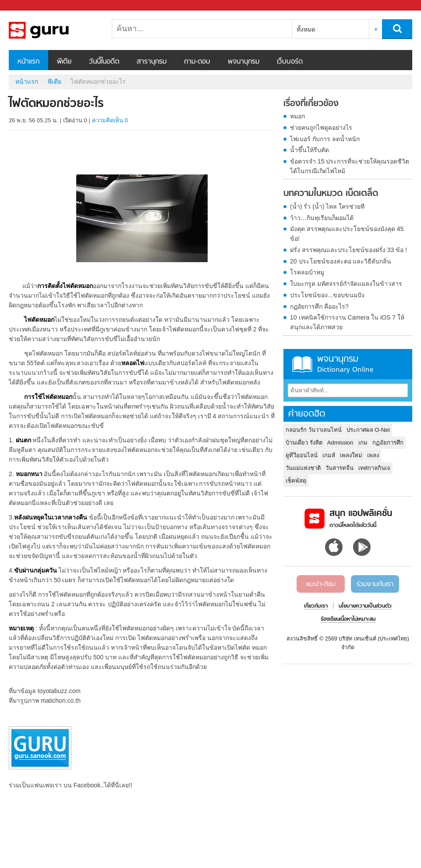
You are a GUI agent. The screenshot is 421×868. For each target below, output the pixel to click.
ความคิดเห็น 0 (110, 120)
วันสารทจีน (340, 468)
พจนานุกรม (244, 62)
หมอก (297, 116)
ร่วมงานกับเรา (375, 584)
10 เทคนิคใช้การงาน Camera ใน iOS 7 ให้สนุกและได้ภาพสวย (347, 322)
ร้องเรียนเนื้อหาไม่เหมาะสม (348, 619)
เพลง (373, 455)
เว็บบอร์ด (290, 62)
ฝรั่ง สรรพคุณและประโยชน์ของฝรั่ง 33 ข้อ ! (348, 250)
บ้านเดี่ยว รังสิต (304, 443)
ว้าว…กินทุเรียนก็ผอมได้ (322, 218)
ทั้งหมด (306, 29)
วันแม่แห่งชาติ (303, 468)
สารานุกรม (152, 62)
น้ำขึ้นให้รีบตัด (310, 150)
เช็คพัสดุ (296, 481)
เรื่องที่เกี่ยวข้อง (311, 104)
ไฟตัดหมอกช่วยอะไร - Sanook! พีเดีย (55, 30)
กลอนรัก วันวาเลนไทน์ (314, 430)
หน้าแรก (28, 62)
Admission (340, 443)
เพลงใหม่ (351, 455)
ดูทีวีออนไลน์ (302, 455)
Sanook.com (26, 5)
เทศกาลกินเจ (374, 468)
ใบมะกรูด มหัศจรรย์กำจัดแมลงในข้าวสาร (346, 284)
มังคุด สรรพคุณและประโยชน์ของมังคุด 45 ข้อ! (347, 234)
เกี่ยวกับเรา (316, 606)
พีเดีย (64, 62)
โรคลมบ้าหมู (307, 272)
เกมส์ (329, 455)
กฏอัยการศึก (388, 443)
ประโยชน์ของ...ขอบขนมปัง (327, 295)
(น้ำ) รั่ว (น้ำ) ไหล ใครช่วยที (327, 206)
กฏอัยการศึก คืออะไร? (319, 306)
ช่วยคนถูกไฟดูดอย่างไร (321, 128)
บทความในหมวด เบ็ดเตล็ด (331, 194)
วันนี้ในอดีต (104, 62)
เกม (363, 443)
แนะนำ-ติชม (321, 584)
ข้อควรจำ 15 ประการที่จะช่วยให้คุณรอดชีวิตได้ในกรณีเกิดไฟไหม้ (350, 166)
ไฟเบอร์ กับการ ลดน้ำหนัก (325, 139)
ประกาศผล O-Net (368, 430)
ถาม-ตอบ (197, 62)
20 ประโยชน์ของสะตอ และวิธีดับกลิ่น (341, 261)
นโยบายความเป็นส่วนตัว (365, 606)
